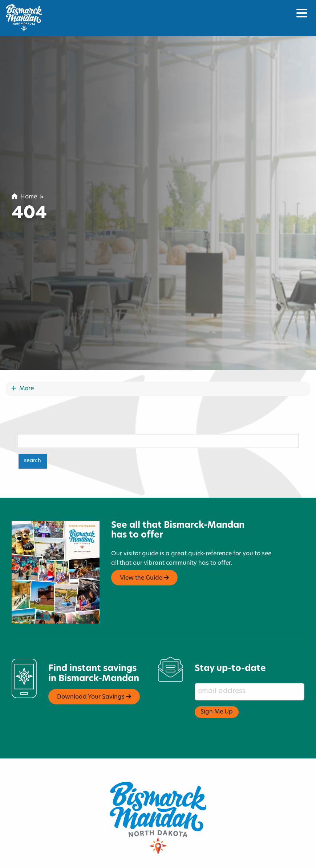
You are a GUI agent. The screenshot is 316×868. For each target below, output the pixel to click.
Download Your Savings (94, 675)
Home (24, 197)
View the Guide (144, 556)
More (23, 367)
